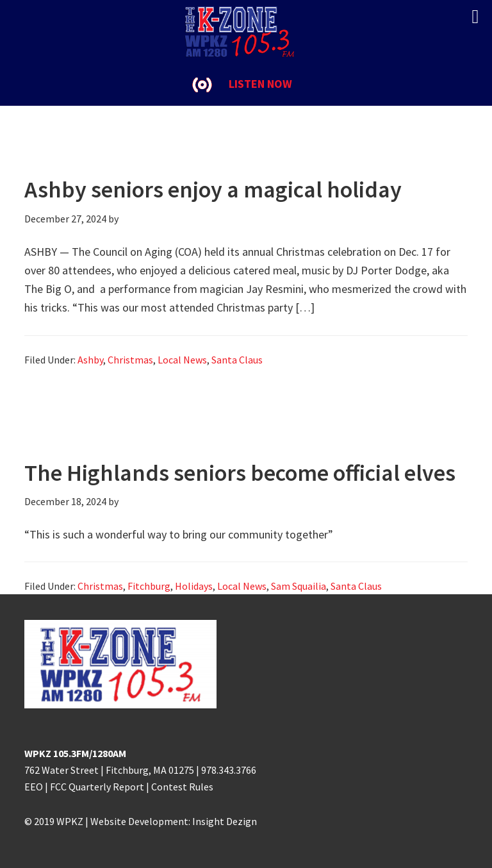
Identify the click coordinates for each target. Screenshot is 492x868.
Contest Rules (182, 787)
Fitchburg (149, 586)
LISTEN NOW (260, 84)
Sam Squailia (299, 586)
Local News (182, 360)
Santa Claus (237, 360)
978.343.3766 (229, 770)
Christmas (130, 360)
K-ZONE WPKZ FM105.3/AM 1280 (246, 32)
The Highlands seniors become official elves (240, 473)
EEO (34, 787)
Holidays (194, 586)
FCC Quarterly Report (97, 787)
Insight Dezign (225, 821)
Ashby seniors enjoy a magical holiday (213, 189)
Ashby (90, 360)
